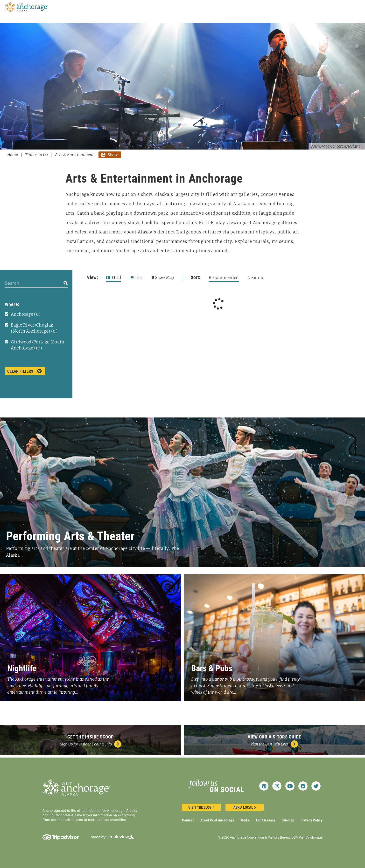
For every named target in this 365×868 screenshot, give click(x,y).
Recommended (224, 278)
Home (14, 155)
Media (245, 820)
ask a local (245, 807)
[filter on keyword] (66, 283)
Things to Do (38, 155)
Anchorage (26, 314)
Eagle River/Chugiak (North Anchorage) (34, 328)
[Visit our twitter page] (316, 786)
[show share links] (110, 155)
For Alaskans (266, 820)
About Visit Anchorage (217, 820)
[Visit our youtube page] (290, 786)
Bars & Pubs (212, 668)
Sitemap (288, 820)
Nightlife (22, 668)
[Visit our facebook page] (303, 786)
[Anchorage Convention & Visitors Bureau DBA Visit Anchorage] (27, 7)
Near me (256, 278)
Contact (188, 820)
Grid (114, 278)
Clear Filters (25, 371)
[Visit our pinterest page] (264, 786)
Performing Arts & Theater (70, 536)
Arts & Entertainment (74, 155)
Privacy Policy (312, 820)
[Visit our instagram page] (277, 786)
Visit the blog (201, 807)
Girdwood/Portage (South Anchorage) (38, 345)
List (136, 278)
